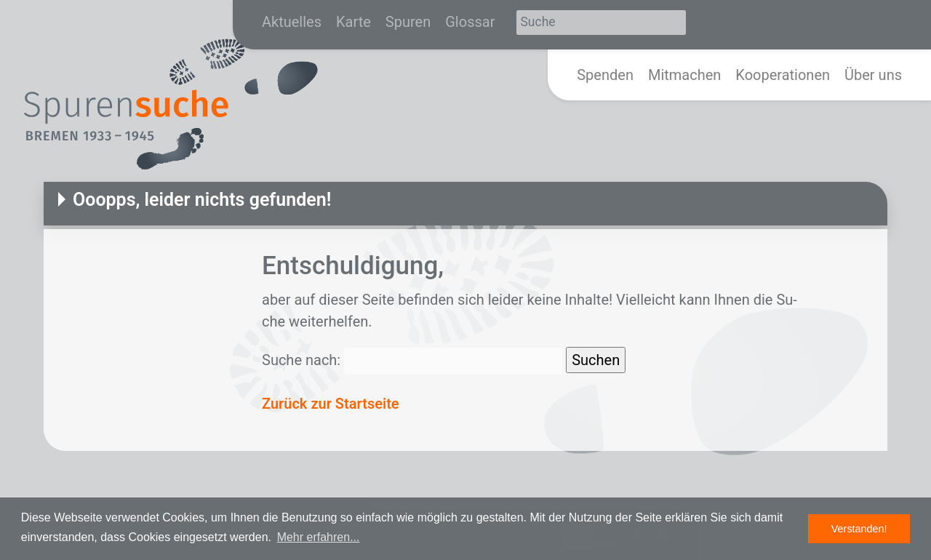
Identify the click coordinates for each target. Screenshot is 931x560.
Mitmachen (684, 75)
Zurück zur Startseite (331, 404)
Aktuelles (292, 22)
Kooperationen (783, 75)
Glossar (470, 22)
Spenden (605, 75)
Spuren (408, 22)
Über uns (873, 75)
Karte (353, 22)
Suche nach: (301, 360)
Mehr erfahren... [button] (319, 537)
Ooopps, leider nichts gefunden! (202, 200)
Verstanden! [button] (859, 529)
